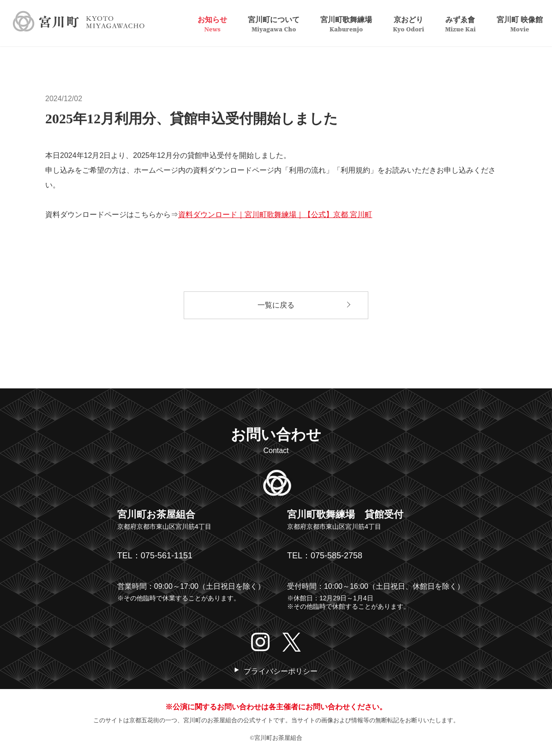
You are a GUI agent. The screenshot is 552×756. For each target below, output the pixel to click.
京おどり (408, 24)
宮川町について (274, 24)
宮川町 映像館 (520, 24)
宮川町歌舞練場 (346, 24)
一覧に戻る (276, 305)
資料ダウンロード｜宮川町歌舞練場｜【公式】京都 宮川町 (275, 215)
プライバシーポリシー (281, 671)
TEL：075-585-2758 (325, 556)
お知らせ (212, 24)
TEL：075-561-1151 (155, 556)
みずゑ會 (460, 24)
